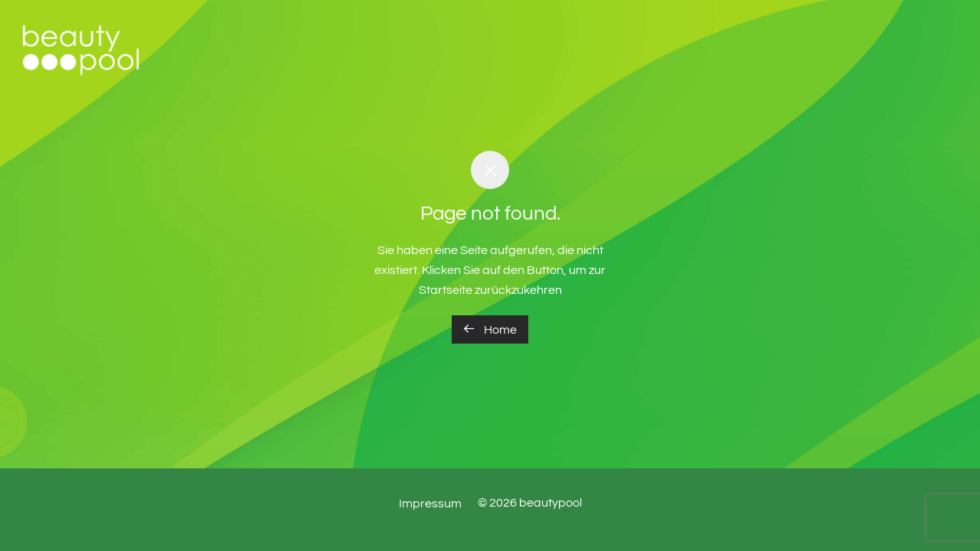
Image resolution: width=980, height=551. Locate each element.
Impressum (430, 504)
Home (490, 329)
